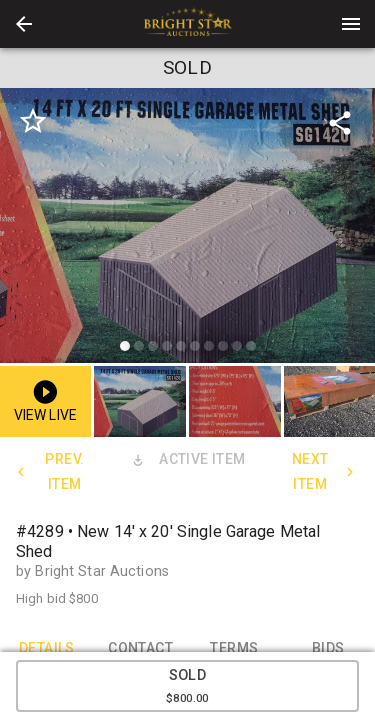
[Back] (24, 24)
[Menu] (351, 24)
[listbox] (187, 228)
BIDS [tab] (328, 648)
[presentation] (188, 24)
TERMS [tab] (235, 648)
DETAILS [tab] (47, 648)
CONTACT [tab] (141, 648)
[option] (187, 228)
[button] (24, 24)
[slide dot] (125, 346)
